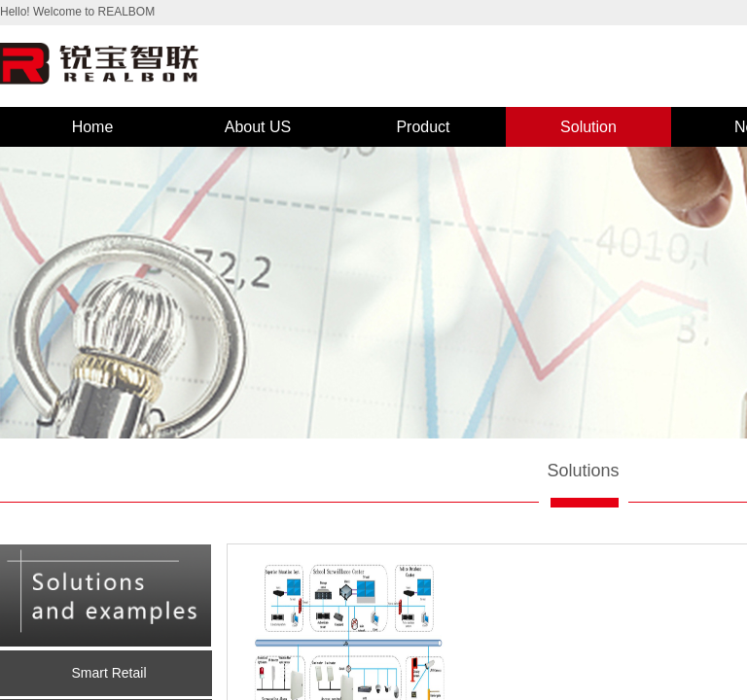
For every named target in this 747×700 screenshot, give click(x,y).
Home (93, 127)
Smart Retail (108, 673)
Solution (588, 127)
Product (423, 127)
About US (258, 127)
